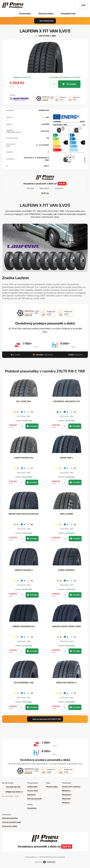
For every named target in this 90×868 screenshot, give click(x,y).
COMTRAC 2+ (67, 683)
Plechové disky (46, 14)
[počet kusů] (54, 84)
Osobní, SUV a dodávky (71, 787)
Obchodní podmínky (10, 818)
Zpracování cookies (10, 826)
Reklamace (32, 795)
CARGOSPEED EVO (24, 626)
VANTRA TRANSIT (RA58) (66, 626)
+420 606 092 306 (13, 787)
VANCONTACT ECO (66, 401)
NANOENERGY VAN (24, 683)
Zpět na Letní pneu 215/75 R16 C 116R (45, 719)
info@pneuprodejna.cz (14, 792)
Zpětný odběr (33, 787)
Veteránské (66, 799)
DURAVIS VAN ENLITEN (24, 514)
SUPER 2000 (24, 401)
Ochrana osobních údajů (11, 822)
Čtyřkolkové (67, 795)
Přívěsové (66, 803)
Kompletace (32, 808)
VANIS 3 (66, 458)
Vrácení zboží (33, 791)
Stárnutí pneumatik (34, 799)
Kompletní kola (68, 14)
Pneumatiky (25, 14)
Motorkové (66, 791)
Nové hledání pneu (45, 21)
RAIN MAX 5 (24, 570)
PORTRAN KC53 (24, 458)
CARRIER (66, 514)
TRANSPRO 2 (67, 570)
